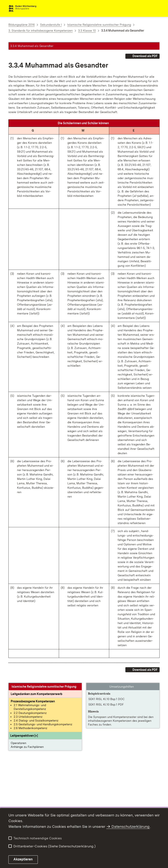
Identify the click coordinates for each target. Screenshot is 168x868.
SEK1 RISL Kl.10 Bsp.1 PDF (106, 704)
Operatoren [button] (18, 743)
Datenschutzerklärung (131, 826)
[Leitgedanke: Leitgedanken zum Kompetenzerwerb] (37, 694)
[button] (24, 736)
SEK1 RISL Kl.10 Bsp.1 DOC (106, 699)
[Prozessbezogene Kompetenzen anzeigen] (33, 701)
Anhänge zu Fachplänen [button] (27, 747)
